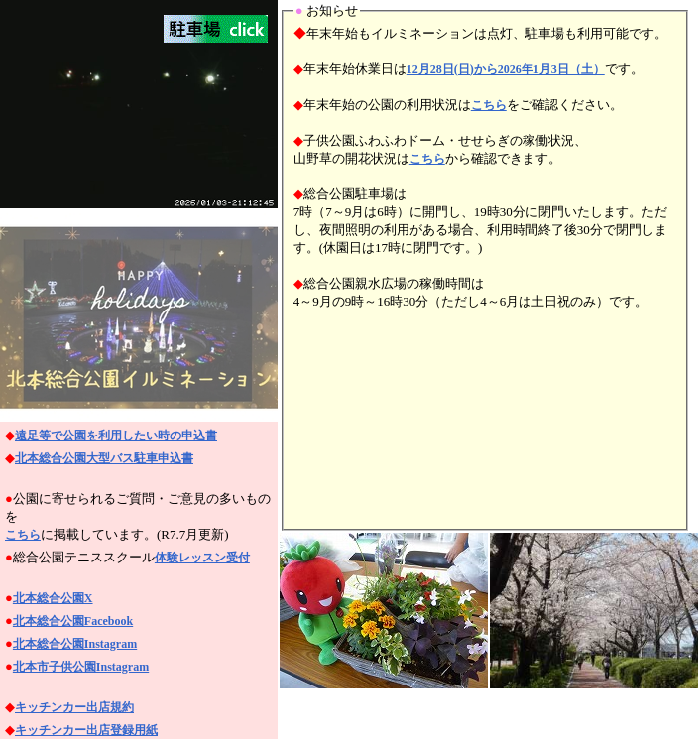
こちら (23, 535)
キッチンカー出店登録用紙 (86, 730)
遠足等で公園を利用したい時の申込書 (116, 436)
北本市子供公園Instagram (81, 667)
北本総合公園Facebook (73, 621)
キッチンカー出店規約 (74, 707)
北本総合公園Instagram (75, 644)
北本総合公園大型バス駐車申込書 (104, 458)
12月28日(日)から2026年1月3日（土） (506, 69)
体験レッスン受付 (202, 558)
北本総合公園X (53, 598)
